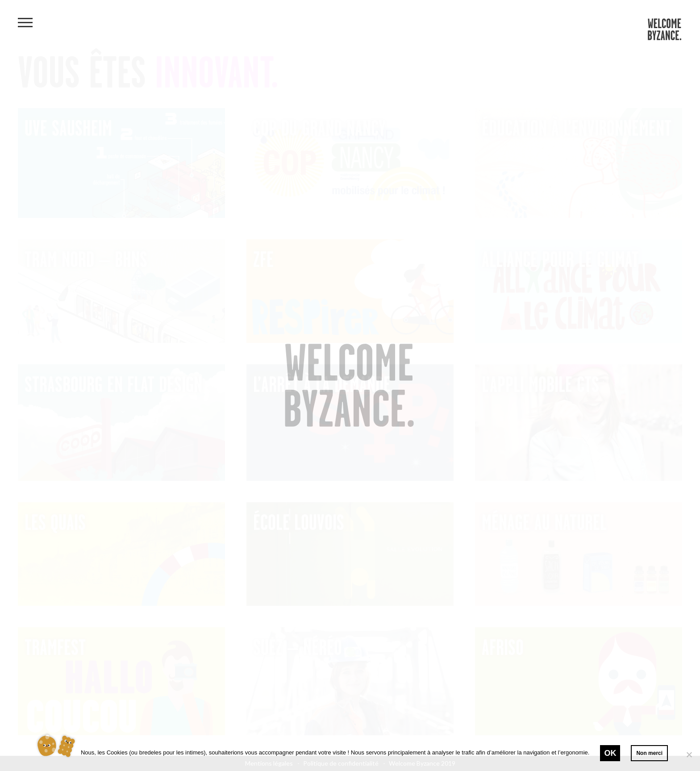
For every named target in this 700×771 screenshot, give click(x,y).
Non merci (649, 753)
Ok (610, 753)
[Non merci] (689, 754)
